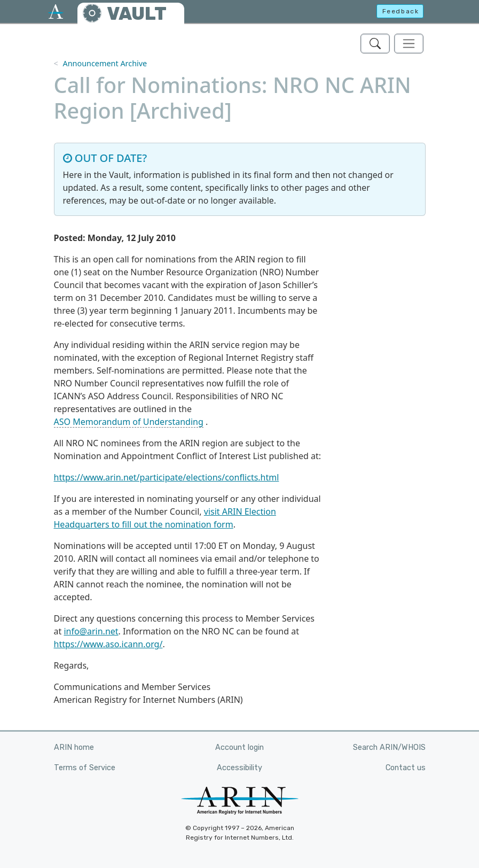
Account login (239, 747)
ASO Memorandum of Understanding (129, 422)
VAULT (137, 14)
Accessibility (239, 768)
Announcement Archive (105, 63)
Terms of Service (85, 768)
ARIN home (74, 747)
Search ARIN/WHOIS (389, 747)
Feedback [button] (401, 11)
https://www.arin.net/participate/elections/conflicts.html (167, 477)
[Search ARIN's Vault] (375, 44)
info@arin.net (91, 631)
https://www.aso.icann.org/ (108, 644)
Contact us (406, 768)
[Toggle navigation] (409, 44)
